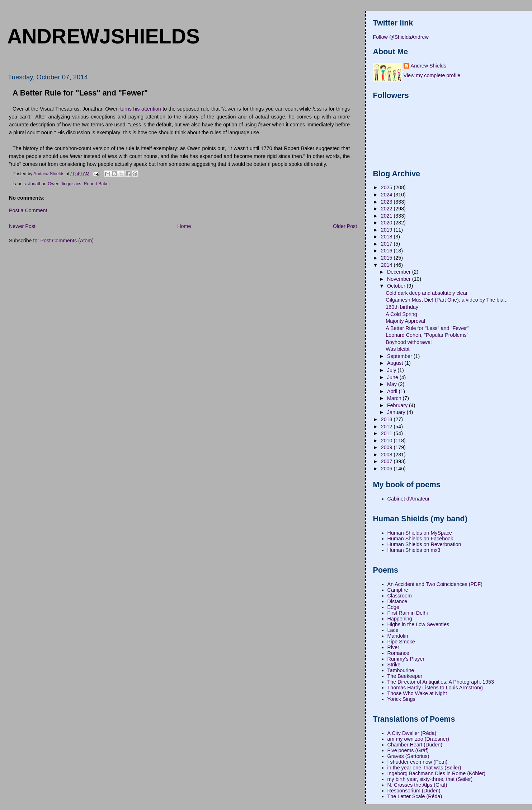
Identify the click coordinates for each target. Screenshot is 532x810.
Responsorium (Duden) (414, 791)
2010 (387, 441)
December (400, 272)
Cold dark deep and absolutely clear (427, 293)
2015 (387, 258)
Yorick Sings (401, 699)
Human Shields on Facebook (420, 539)
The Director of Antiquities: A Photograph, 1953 (441, 682)
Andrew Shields (429, 66)
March (395, 398)
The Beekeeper (405, 676)
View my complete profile (432, 75)
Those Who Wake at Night (417, 693)
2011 (387, 433)
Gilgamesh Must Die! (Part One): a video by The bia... (447, 300)
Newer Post (22, 226)
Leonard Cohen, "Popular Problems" (427, 335)
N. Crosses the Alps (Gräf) (417, 785)
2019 (387, 230)
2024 (387, 195)
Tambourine (401, 670)
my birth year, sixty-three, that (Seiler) (430, 779)
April (393, 391)
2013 (387, 419)
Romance (398, 653)
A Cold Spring (401, 314)
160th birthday (402, 307)
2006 (387, 469)
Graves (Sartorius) (408, 756)
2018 (387, 237)
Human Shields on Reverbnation (424, 544)
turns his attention (141, 109)
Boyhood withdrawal (409, 342)
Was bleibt (397, 349)
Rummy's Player (406, 659)
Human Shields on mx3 (414, 550)
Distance (397, 601)
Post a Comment (28, 210)
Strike (394, 665)
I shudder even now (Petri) (418, 762)
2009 (387, 447)
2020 (387, 223)
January (397, 412)
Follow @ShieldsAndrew (401, 37)
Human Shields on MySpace (420, 533)
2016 (387, 251)
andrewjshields (103, 36)
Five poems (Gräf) (408, 750)
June (393, 377)
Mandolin (398, 636)
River (393, 647)
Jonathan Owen (44, 184)
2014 (387, 265)
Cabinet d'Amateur (409, 499)
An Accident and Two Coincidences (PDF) (435, 584)
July (392, 370)
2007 (387, 461)
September (400, 356)
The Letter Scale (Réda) (415, 796)
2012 (387, 427)
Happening (400, 619)
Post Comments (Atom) (67, 241)
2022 (387, 209)
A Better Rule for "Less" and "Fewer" (427, 328)
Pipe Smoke (401, 642)
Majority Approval (405, 321)
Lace (393, 630)
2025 (387, 187)
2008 (387, 455)
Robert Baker (97, 184)
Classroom (400, 596)
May (393, 384)
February (398, 405)
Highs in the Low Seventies (418, 624)
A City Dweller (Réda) (412, 733)
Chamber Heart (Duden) (415, 745)
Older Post (345, 226)
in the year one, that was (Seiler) (424, 768)
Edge (393, 607)
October (397, 286)
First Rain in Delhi (408, 613)
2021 (387, 216)
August (396, 363)
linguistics (72, 184)
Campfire (398, 590)
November (400, 279)
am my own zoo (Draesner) (418, 739)
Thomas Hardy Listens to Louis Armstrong (435, 688)
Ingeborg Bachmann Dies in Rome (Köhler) (436, 773)
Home (184, 226)
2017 (387, 244)
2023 (387, 202)
